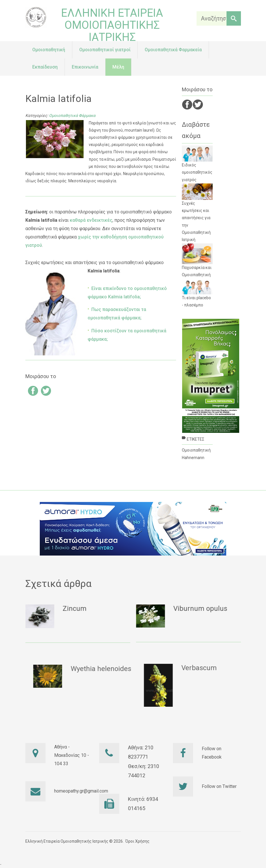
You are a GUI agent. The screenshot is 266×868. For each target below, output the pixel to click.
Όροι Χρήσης (137, 841)
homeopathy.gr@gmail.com (81, 791)
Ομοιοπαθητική (196, 450)
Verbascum (217, 668)
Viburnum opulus (204, 609)
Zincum (79, 609)
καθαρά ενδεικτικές (91, 220)
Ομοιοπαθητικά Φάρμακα (72, 115)
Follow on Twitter (219, 786)
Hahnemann (193, 458)
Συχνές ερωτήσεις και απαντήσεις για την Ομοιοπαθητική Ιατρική (197, 213)
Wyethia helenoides (119, 669)
